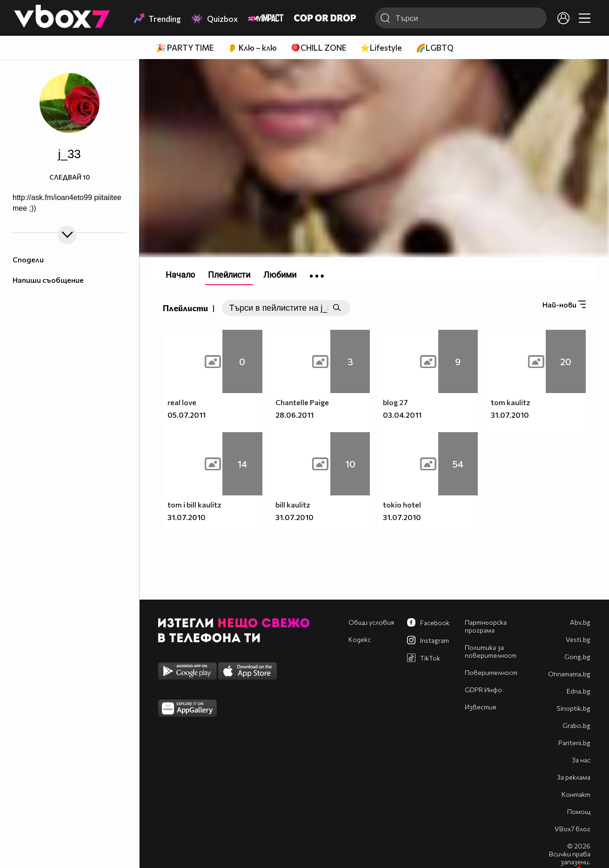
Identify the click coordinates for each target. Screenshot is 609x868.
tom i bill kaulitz (194, 504)
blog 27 (395, 402)
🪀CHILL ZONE (318, 48)
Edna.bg (579, 691)
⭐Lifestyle (381, 48)
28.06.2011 (294, 415)
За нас (581, 760)
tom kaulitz (511, 402)
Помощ (579, 811)
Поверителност (491, 672)
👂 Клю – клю (252, 48)
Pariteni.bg (574, 743)
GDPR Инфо (483, 690)
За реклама (574, 777)
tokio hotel (402, 504)
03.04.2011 (402, 415)
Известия (480, 707)
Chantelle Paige (302, 402)
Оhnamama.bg (569, 674)
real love (182, 402)
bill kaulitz (293, 504)
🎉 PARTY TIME (185, 48)
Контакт (576, 794)
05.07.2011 (187, 415)
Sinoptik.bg (573, 708)
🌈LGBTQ (435, 48)
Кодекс (360, 639)
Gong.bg (577, 657)
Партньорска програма (486, 626)
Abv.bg (580, 622)
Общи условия (371, 622)
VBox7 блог (572, 829)
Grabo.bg (576, 725)
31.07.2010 (510, 415)
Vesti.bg (578, 639)
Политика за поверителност (491, 651)
